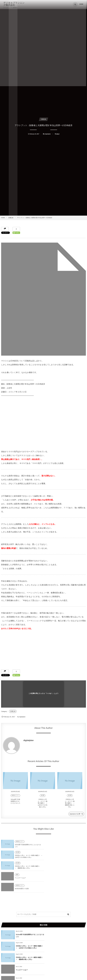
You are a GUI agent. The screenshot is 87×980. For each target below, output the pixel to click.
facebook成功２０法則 (22, 869)
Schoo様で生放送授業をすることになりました (15, 803)
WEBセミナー (15, 797)
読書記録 (13, 711)
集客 (60, 855)
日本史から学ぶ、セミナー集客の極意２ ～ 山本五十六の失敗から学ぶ (43, 805)
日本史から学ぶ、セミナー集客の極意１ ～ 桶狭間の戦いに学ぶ (70, 805)
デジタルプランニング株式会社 (14, 4)
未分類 (43, 797)
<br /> (8, 423)
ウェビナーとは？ (63, 858)
